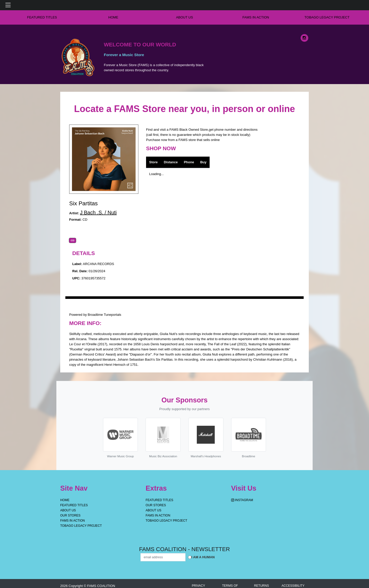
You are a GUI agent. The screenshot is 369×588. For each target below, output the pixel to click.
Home (65, 500)
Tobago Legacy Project (327, 17)
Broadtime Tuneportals (104, 315)
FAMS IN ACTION (256, 17)
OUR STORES (70, 515)
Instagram (242, 500)
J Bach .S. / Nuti (98, 212)
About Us (184, 17)
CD (73, 240)
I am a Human (203, 557)
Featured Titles (42, 17)
